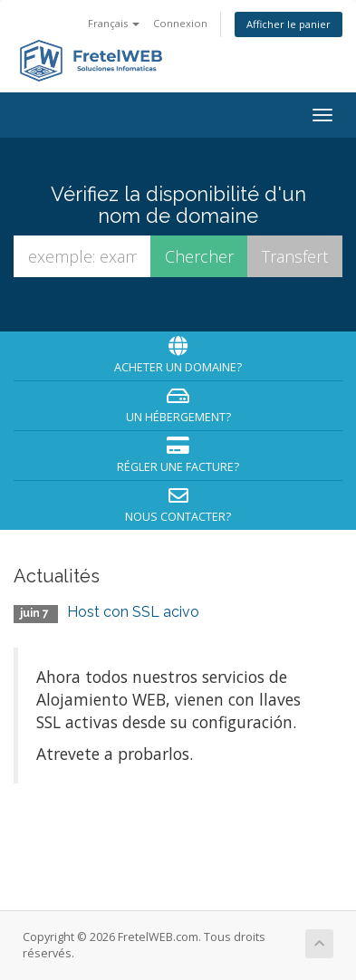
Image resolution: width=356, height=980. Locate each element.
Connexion (180, 23)
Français (114, 23)
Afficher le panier (289, 24)
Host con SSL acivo (133, 612)
